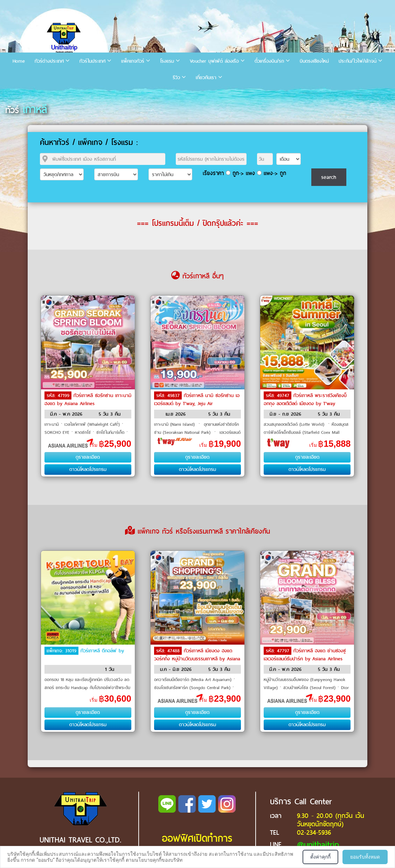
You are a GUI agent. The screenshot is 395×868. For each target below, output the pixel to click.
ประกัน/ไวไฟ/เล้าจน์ (358, 61)
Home (19, 61)
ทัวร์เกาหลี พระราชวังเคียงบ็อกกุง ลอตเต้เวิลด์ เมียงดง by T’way (305, 400)
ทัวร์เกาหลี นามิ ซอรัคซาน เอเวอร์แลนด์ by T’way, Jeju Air (197, 400)
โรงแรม (167, 61)
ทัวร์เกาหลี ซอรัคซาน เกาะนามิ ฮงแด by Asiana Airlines (88, 400)
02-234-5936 (314, 832)
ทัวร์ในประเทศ (92, 61)
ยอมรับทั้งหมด (365, 857)
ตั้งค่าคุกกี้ (320, 857)
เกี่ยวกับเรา (206, 78)
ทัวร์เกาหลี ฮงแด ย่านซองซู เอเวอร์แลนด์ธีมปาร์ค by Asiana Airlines (305, 655)
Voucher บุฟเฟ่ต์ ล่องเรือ (214, 61)
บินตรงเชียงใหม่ (314, 61)
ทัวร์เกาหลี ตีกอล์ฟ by (102, 651)
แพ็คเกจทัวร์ (133, 61)
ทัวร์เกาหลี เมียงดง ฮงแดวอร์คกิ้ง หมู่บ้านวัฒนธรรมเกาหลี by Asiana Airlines (197, 658)
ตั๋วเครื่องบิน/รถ (269, 61)
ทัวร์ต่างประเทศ (49, 61)
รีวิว (176, 78)
